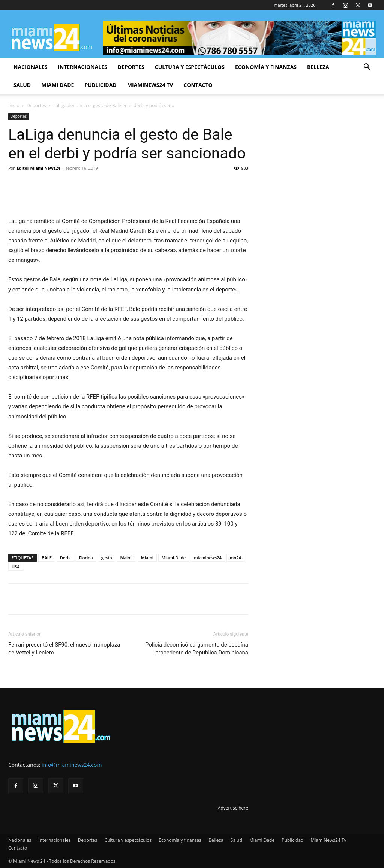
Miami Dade (58, 85)
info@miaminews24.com (72, 765)
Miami (147, 558)
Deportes (131, 67)
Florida (86, 558)
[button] (367, 68)
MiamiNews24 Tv (150, 85)
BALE (47, 558)
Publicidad (100, 85)
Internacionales (82, 67)
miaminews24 (208, 558)
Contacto (198, 85)
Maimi (126, 558)
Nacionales (30, 67)
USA (16, 567)
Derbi (65, 558)
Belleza (318, 67)
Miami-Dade (174, 558)
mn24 (235, 558)
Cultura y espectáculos (190, 67)
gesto (107, 558)
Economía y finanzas (266, 67)
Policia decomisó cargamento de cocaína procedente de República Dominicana (197, 649)
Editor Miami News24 (39, 168)
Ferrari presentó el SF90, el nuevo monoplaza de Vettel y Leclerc (64, 649)
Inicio (14, 105)
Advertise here (233, 808)
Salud (22, 85)
